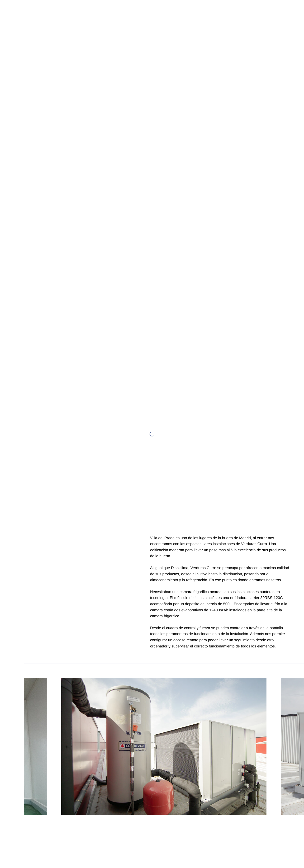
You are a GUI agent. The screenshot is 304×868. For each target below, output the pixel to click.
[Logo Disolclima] (12, 12)
